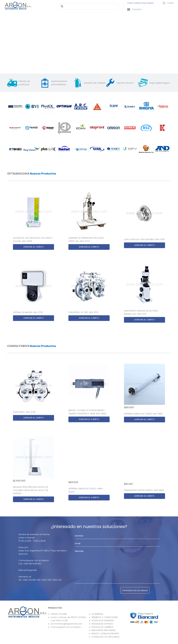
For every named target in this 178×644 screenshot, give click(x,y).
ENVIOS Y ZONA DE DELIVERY (105, 633)
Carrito (168, 3)
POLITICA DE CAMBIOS (102, 627)
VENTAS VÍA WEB (59, 614)
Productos (134, 9)
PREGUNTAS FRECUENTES (104, 630)
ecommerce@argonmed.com (66, 624)
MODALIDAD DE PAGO (102, 624)
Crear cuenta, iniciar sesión (140, 3)
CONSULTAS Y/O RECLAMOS (106, 637)
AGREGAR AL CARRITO (34, 247)
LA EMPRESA (97, 614)
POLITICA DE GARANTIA (103, 620)
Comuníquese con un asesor (66, 627)
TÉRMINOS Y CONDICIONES (105, 617)
